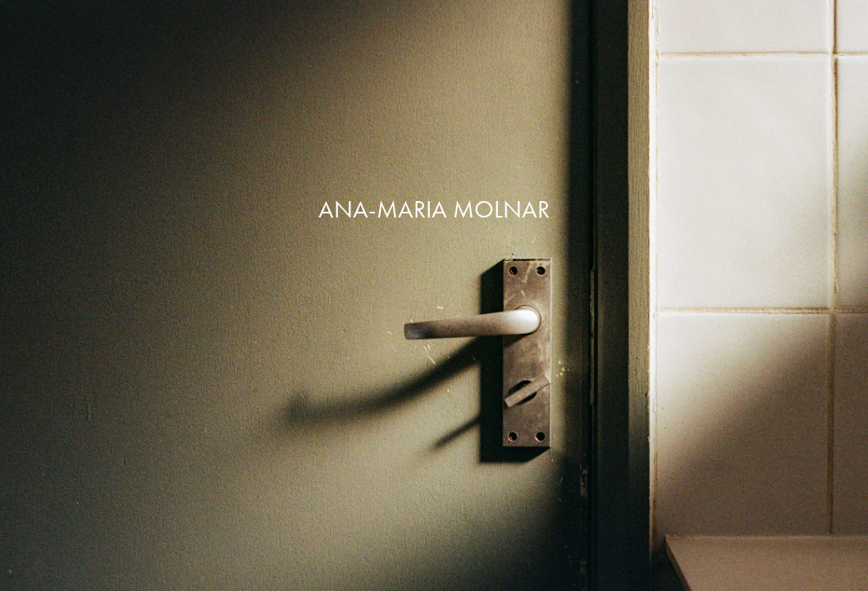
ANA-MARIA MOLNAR (434, 209)
